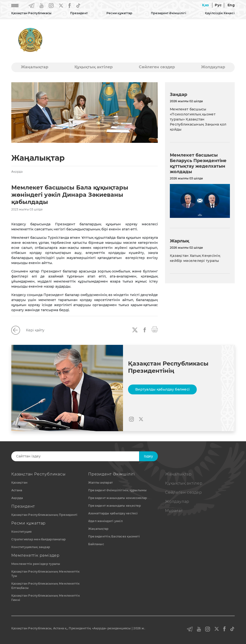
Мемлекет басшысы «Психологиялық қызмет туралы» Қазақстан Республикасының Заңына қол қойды (198, 119)
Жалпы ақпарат (100, 483)
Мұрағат (174, 511)
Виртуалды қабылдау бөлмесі (162, 389)
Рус (218, 5)
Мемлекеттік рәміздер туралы (36, 564)
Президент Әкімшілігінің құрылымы (117, 490)
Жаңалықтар (35, 67)
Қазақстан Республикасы (31, 13)
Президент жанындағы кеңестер (115, 506)
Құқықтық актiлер (94, 67)
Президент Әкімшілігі (169, 13)
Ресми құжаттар (119, 13)
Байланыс (96, 544)
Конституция (22, 532)
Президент (79, 13)
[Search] (80, 456)
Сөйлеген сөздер (157, 67)
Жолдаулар (213, 67)
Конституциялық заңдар (31, 547)
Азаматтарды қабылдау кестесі (113, 513)
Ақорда (17, 498)
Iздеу (148, 456)
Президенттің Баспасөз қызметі (114, 536)
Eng (231, 5)
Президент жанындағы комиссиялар (117, 498)
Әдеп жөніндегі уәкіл (105, 521)
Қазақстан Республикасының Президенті (44, 515)
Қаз (205, 5)
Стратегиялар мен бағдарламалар (38, 539)
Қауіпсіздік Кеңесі (220, 13)
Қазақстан (19, 483)
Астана (17, 490)
